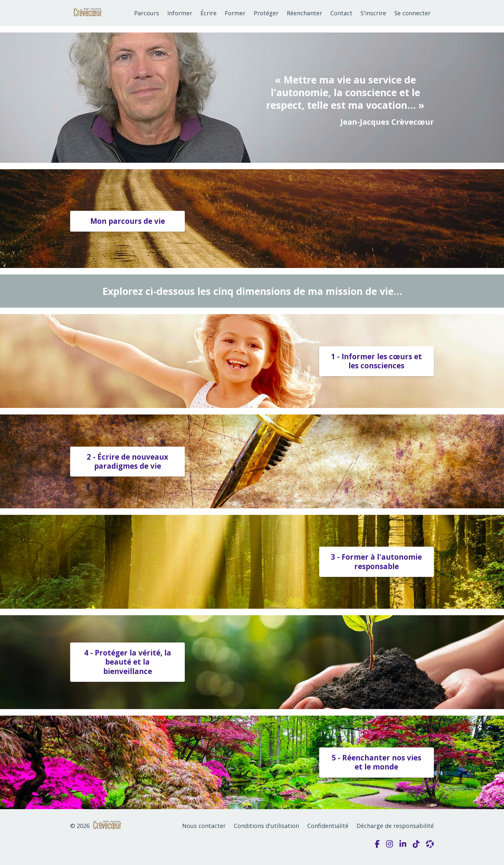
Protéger (266, 13)
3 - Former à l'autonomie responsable (376, 561)
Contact (341, 13)
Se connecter (412, 13)
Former (235, 13)
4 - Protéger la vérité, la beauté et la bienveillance (128, 662)
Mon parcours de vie (128, 221)
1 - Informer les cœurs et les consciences (376, 361)
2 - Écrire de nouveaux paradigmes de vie (127, 461)
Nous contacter (204, 826)
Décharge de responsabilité (395, 826)
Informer (180, 13)
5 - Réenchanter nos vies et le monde (376, 762)
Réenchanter (304, 13)
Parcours (147, 13)
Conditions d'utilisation (266, 826)
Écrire (208, 13)
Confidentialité (328, 826)
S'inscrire (373, 13)
